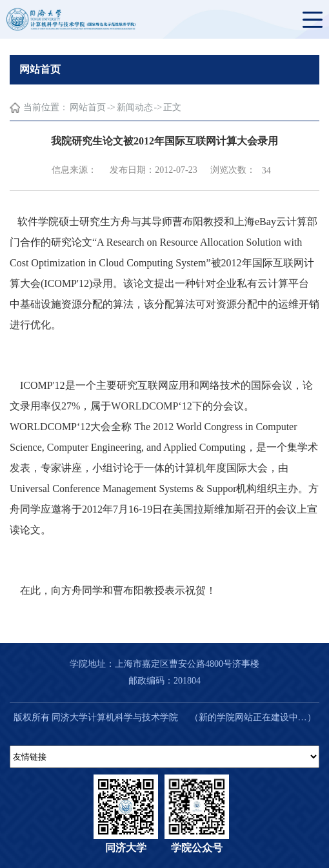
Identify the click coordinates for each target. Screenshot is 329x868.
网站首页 (88, 107)
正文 (172, 107)
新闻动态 (135, 107)
